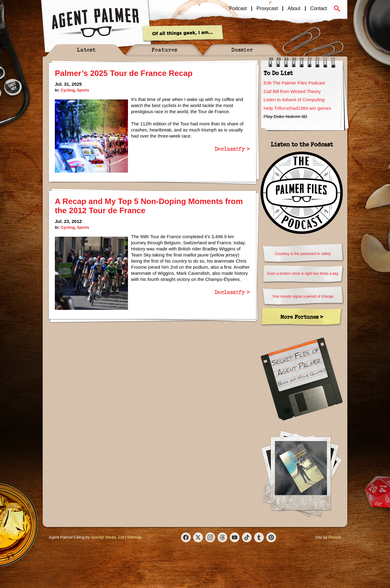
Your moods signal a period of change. (303, 296)
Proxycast (267, 9)
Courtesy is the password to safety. (303, 254)
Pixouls (335, 537)
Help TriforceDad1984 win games (297, 108)
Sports (83, 90)
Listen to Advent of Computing (294, 100)
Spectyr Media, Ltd (107, 537)
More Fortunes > (302, 317)
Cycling (68, 90)
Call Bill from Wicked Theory (292, 91)
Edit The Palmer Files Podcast (294, 83)
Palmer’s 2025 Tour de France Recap (124, 73)
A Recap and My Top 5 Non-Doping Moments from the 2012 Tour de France (149, 206)
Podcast (238, 9)
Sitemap (134, 537)
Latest (86, 50)
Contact (319, 9)
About (294, 9)
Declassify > (232, 149)
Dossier (242, 50)
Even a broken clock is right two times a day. (303, 274)
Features (164, 50)
